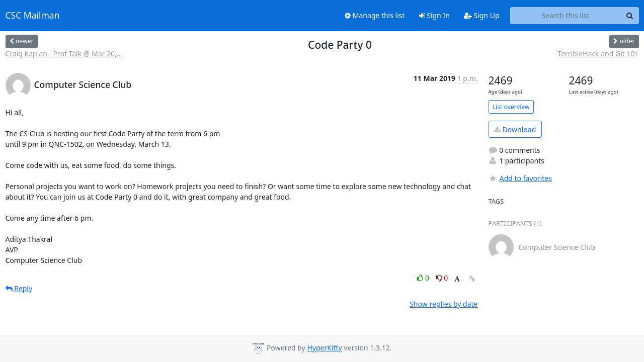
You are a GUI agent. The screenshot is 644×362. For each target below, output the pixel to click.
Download (515, 129)
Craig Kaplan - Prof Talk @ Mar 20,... (64, 54)
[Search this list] (566, 16)
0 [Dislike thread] (442, 278)
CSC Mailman (33, 16)
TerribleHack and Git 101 (598, 54)
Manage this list (375, 15)
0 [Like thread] (424, 278)
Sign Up (482, 15)
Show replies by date (444, 304)
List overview (511, 107)
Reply (19, 288)
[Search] (630, 16)
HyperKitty (324, 348)
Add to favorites (520, 178)
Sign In (434, 15)
